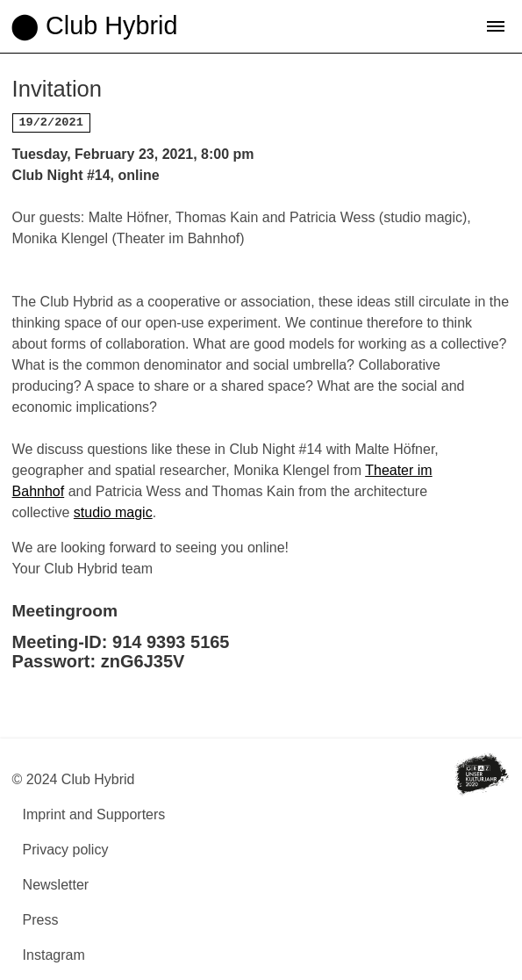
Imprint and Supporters (94, 814)
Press (41, 920)
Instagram (54, 955)
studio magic (113, 512)
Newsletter (56, 885)
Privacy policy (66, 850)
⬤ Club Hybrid (94, 25)
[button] (496, 26)
